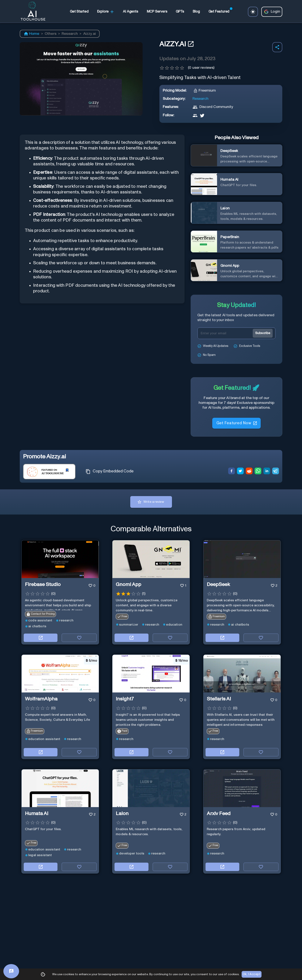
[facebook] (232, 472)
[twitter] (240, 472)
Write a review (151, 502)
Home (31, 34)
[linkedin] (267, 472)
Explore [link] (106, 12)
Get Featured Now (236, 424)
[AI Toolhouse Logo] (31, 12)
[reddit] (249, 472)
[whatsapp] (258, 472)
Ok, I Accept (252, 974)
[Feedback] (11, 971)
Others (51, 34)
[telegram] (276, 472)
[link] (79, 12)
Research (70, 34)
